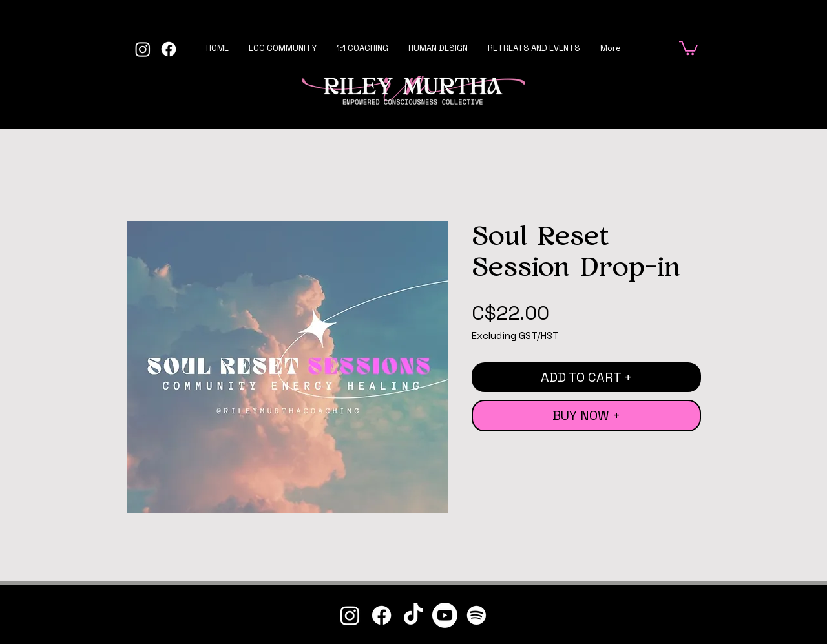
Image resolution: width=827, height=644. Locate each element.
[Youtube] (445, 615)
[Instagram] (143, 49)
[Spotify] (476, 615)
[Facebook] (169, 49)
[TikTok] (413, 615)
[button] (688, 47)
